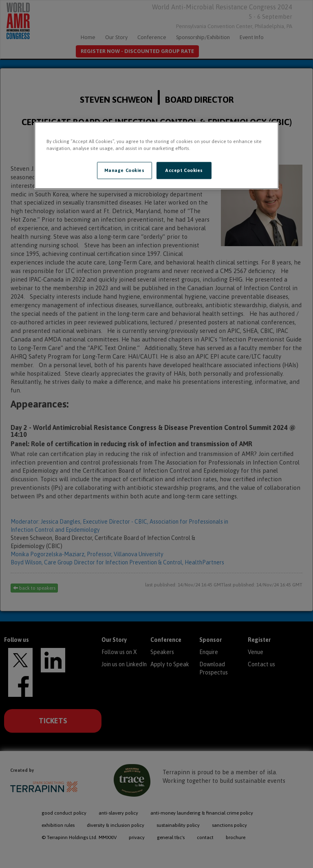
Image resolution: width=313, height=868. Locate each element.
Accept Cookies (184, 170)
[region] (156, 155)
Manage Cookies (125, 170)
